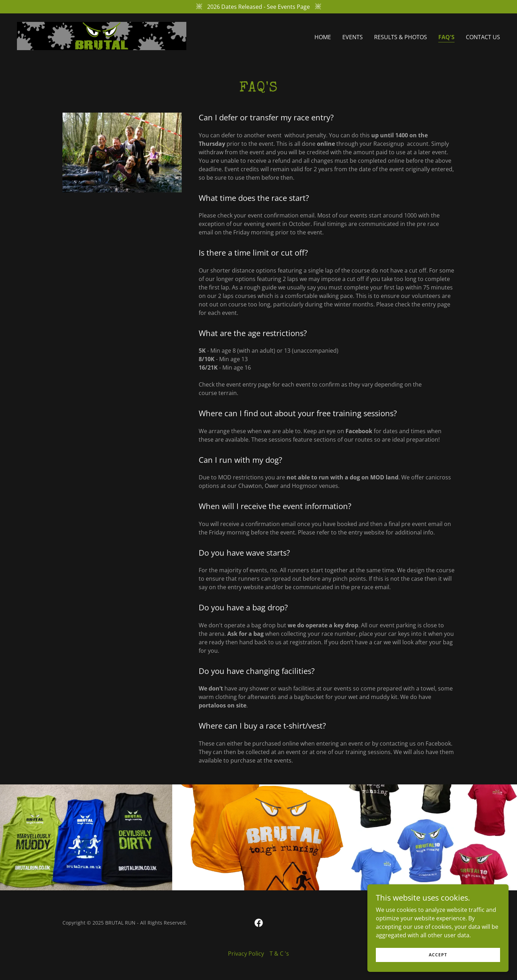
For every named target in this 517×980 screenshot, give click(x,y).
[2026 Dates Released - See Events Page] (258, 7)
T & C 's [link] (279, 954)
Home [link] (323, 37)
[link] (102, 35)
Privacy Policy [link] (246, 954)
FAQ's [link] (446, 37)
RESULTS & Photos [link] (401, 37)
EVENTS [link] (353, 37)
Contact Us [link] (483, 37)
